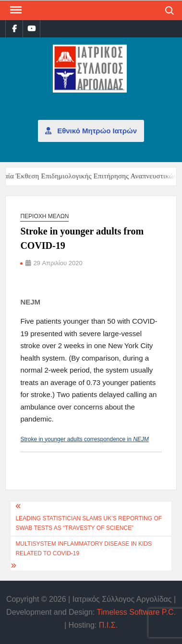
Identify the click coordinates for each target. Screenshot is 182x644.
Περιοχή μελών (44, 216)
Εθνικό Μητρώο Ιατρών (91, 131)
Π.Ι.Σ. (108, 625)
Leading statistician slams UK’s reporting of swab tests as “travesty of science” (89, 523)
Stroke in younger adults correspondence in (84, 439)
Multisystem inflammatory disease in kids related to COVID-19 (84, 549)
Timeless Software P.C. (136, 612)
